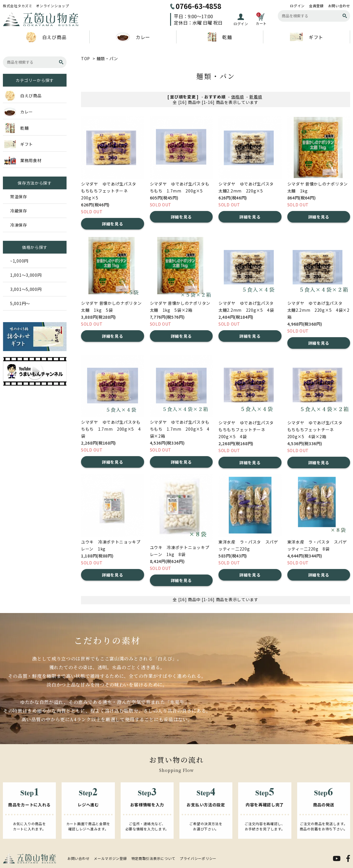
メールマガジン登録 (110, 858)
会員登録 (316, 6)
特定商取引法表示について (153, 858)
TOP (86, 58)
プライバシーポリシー (198, 858)
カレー (133, 37)
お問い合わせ (339, 6)
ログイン (297, 6)
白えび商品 (46, 37)
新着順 (256, 97)
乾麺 (220, 37)
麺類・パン (107, 58)
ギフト (307, 37)
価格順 (238, 97)
